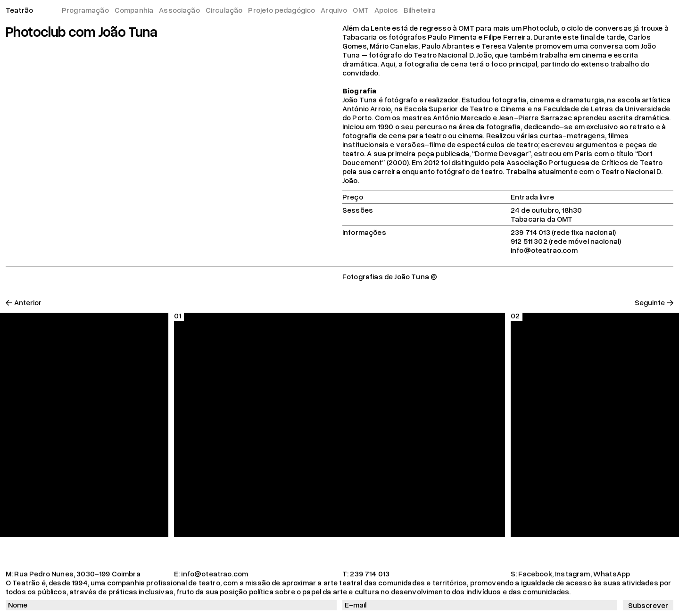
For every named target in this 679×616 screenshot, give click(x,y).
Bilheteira (420, 10)
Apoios (386, 10)
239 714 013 (370, 574)
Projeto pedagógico (282, 10)
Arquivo (334, 10)
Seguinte (650, 303)
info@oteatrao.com (215, 574)
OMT (360, 10)
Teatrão (19, 10)
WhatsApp (612, 574)
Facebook (535, 574)
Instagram (572, 574)
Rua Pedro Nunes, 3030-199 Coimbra (77, 574)
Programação (85, 10)
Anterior (28, 303)
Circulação (224, 10)
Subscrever (648, 605)
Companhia (134, 10)
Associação (179, 10)
